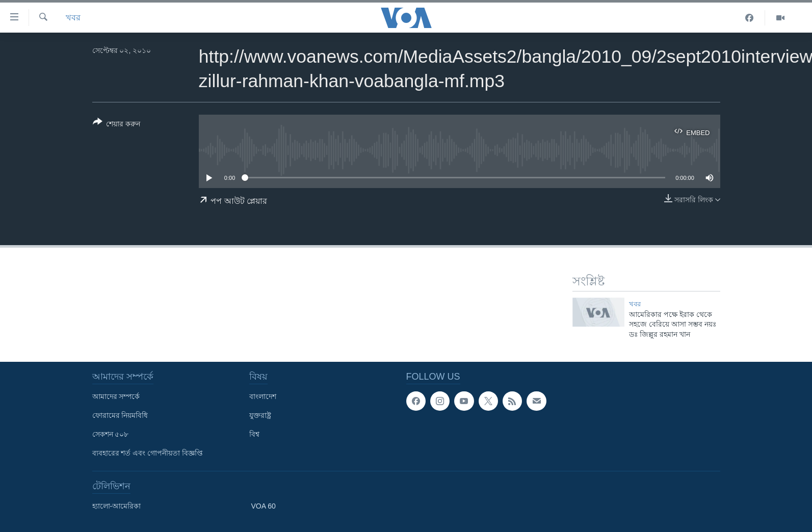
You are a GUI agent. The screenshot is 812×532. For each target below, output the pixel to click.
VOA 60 (264, 506)
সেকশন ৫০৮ (111, 434)
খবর (73, 18)
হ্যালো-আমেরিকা (117, 506)
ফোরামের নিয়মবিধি (120, 415)
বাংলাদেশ (263, 396)
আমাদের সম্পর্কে (116, 396)
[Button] (117, 125)
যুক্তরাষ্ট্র (260, 415)
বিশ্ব (254, 434)
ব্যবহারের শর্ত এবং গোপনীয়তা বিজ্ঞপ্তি (148, 453)
